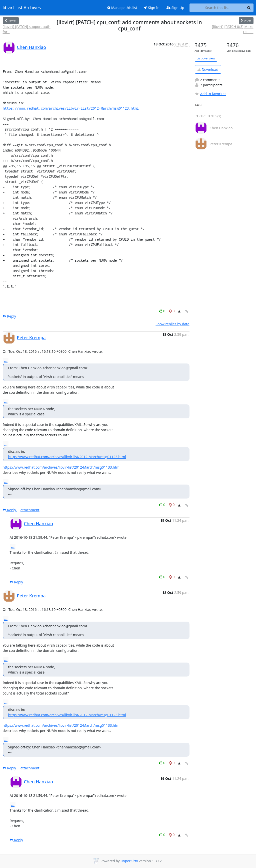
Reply (9, 316)
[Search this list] (217, 8)
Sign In (152, 8)
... (6, 360)
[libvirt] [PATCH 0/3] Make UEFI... (232, 29)
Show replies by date (172, 324)
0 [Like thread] (163, 311)
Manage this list (122, 8)
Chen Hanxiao (32, 47)
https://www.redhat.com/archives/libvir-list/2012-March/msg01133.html (62, 467)
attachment (30, 510)
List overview (206, 58)
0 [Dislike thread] (172, 311)
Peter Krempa (31, 338)
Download (208, 70)
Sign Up (175, 8)
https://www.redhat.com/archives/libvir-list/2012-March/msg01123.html (71, 108)
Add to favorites (210, 94)
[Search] (249, 8)
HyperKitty (129, 861)
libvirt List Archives (22, 8)
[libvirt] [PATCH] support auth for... (27, 29)
